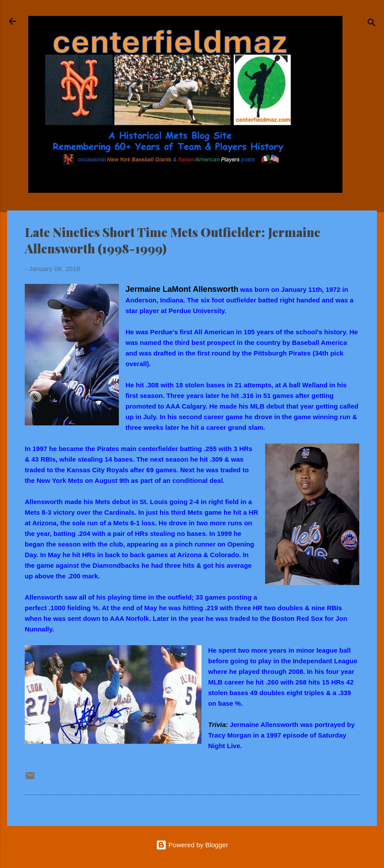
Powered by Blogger (192, 845)
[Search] (372, 24)
